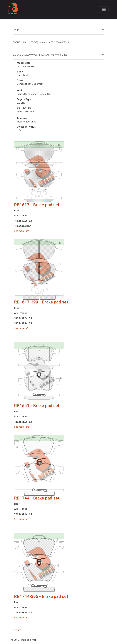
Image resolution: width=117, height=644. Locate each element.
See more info (22, 231)
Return (18, 630)
